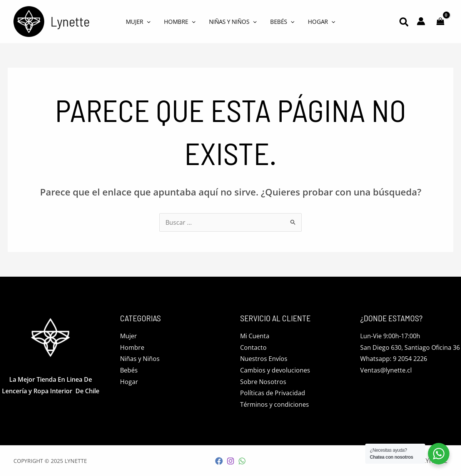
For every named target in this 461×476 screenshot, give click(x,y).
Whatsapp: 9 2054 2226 (394, 359)
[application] (151, 22)
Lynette (70, 21)
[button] (404, 23)
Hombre (132, 347)
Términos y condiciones (275, 404)
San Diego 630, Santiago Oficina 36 (410, 347)
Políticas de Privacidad (273, 393)
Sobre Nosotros (263, 382)
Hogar (129, 382)
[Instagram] (230, 461)
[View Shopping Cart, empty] (440, 21)
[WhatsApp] (242, 461)
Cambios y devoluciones (275, 370)
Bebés (129, 370)
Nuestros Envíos (264, 359)
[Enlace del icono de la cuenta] (421, 21)
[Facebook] (219, 461)
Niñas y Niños (140, 359)
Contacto (253, 347)
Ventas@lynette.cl (386, 370)
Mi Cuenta (255, 336)
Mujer (129, 336)
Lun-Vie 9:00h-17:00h (390, 336)
